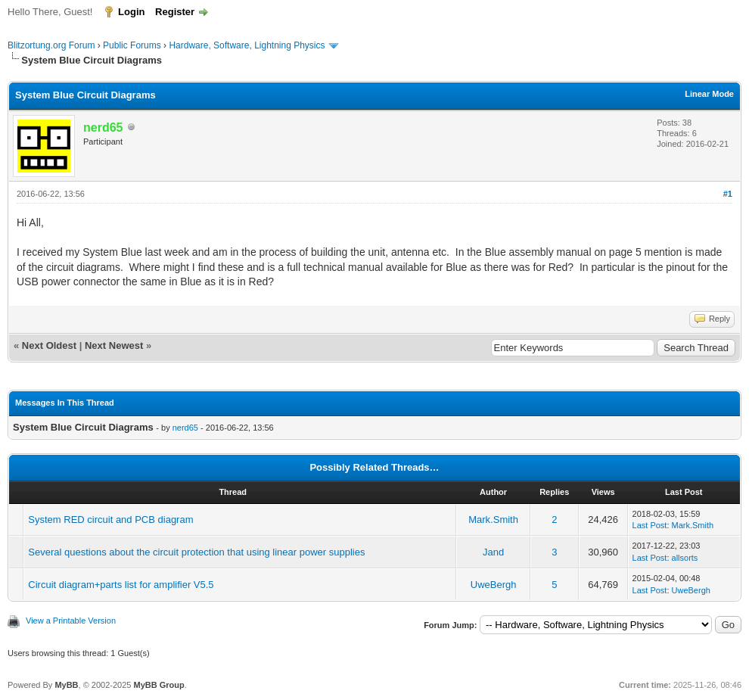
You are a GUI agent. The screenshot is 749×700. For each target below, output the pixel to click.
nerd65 (185, 428)
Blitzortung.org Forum (51, 45)
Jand (493, 552)
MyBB (66, 685)
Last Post (650, 525)
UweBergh (494, 585)
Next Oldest (49, 345)
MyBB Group (159, 685)
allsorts (685, 558)
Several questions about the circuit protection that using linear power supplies (196, 552)
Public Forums (132, 45)
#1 (728, 194)
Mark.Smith (493, 520)
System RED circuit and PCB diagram (110, 520)
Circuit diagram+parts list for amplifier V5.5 (121, 585)
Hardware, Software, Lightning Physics (247, 45)
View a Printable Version (71, 621)
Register (175, 12)
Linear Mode (709, 94)
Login (131, 12)
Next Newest (114, 345)
